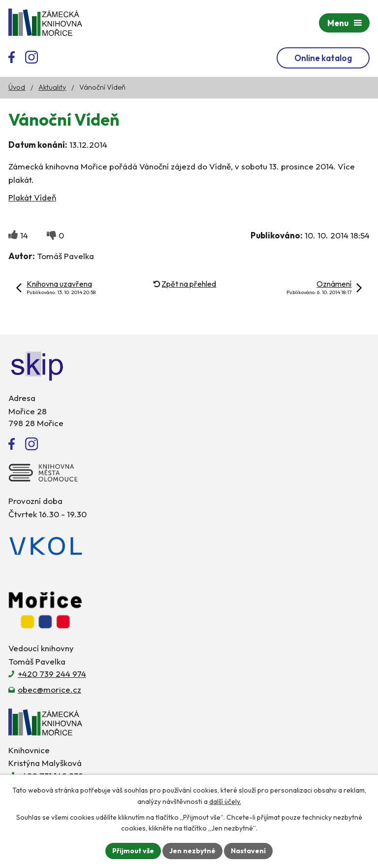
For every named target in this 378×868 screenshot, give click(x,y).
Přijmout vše (133, 851)
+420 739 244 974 (52, 674)
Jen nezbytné (192, 851)
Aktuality (52, 87)
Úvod (17, 87)
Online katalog (323, 58)
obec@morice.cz (49, 689)
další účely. (225, 801)
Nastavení (248, 851)
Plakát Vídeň (32, 197)
